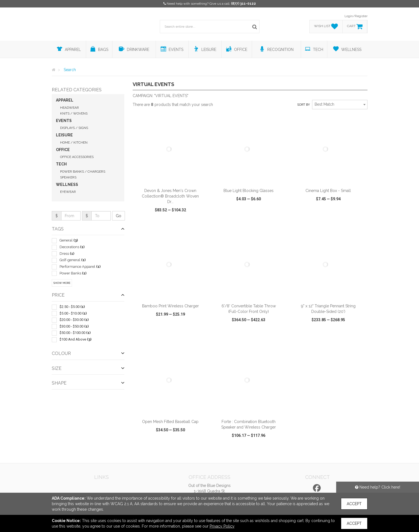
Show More (62, 283)
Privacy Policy (222, 526)
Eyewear (68, 192)
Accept (354, 504)
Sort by (304, 105)
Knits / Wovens (74, 113)
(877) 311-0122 (243, 4)
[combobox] (340, 105)
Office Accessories (77, 157)
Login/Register (356, 16)
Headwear (70, 108)
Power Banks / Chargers (83, 172)
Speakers (68, 177)
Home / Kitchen (74, 142)
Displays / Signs (74, 128)
